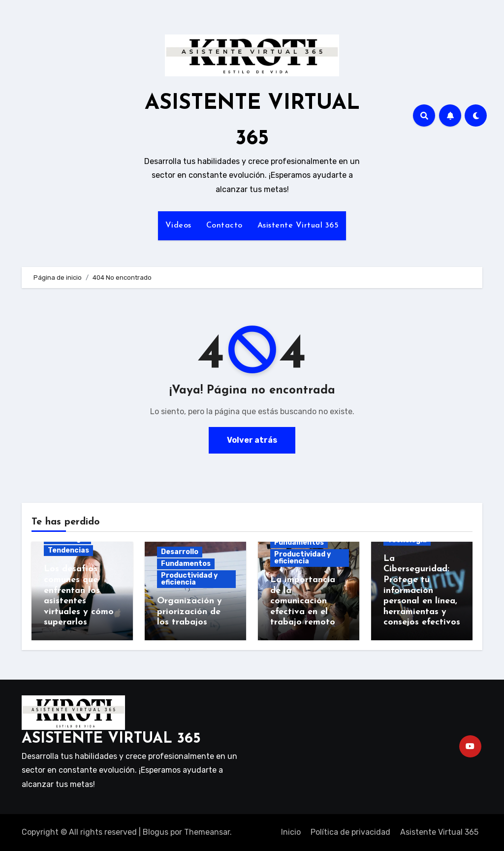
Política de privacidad (350, 832)
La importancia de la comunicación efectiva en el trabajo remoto (303, 601)
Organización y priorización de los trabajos (189, 612)
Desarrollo (180, 552)
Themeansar (207, 832)
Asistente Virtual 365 (298, 226)
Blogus (156, 832)
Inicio (291, 832)
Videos (178, 226)
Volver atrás (252, 440)
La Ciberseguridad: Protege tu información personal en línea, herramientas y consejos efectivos (422, 591)
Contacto (224, 226)
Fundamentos (186, 564)
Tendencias (68, 550)
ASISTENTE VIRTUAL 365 (111, 739)
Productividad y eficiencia (189, 579)
